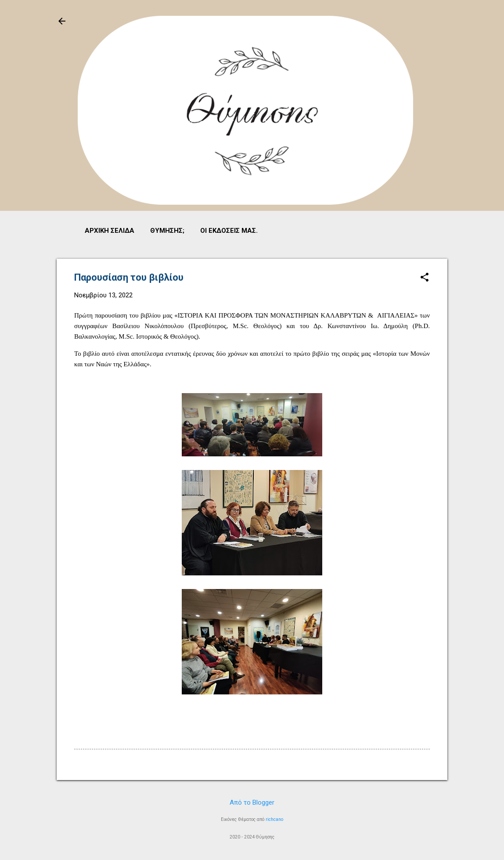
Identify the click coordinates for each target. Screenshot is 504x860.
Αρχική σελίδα (110, 231)
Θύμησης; (167, 231)
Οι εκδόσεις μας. (229, 231)
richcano (274, 819)
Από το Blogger (252, 802)
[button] (425, 278)
